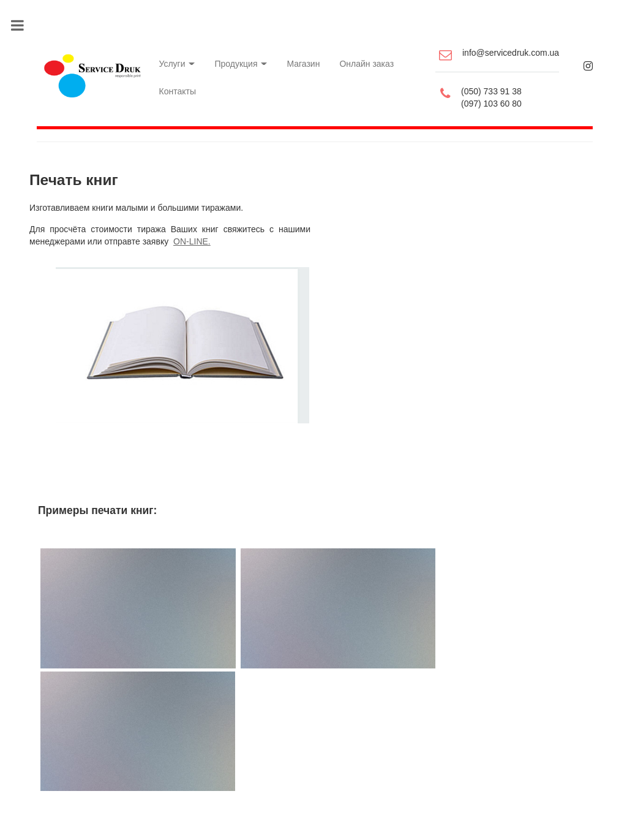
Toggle (23, 24)
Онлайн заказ (368, 55)
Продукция (236, 55)
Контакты (171, 80)
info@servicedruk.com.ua (514, 49)
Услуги (171, 55)
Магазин (301, 55)
